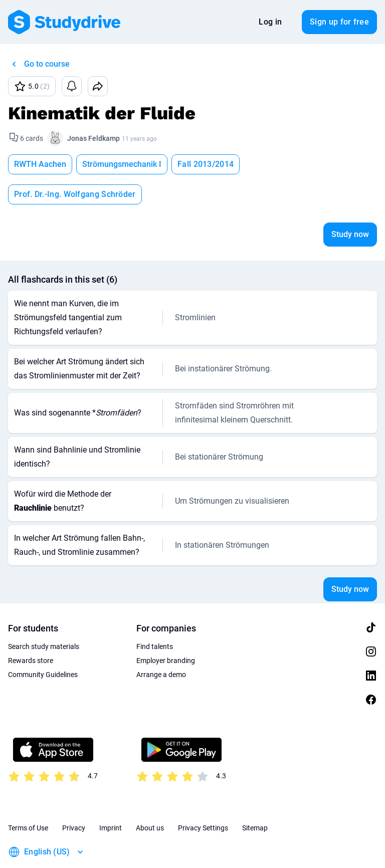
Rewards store (31, 630)
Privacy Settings (203, 798)
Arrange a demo (161, 644)
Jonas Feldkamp (93, 138)
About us (150, 798)
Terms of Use (28, 798)
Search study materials (44, 616)
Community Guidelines (43, 644)
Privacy (74, 798)
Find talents (155, 616)
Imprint (111, 798)
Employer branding (166, 630)
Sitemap (255, 798)
